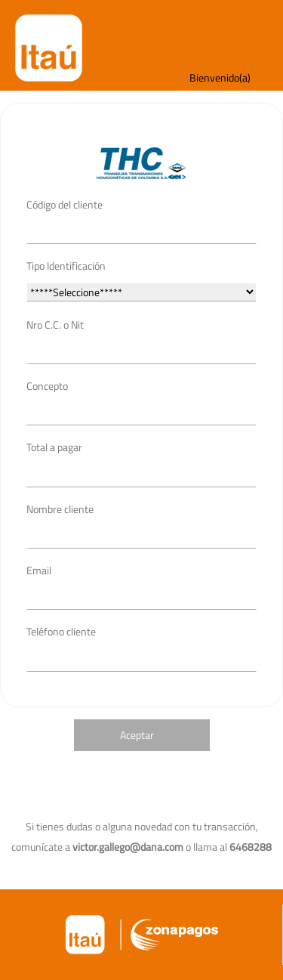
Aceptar (137, 735)
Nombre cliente (60, 509)
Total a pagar (54, 447)
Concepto (47, 386)
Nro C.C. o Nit (55, 325)
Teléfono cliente (61, 631)
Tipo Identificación (66, 266)
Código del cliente (65, 204)
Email (39, 570)
